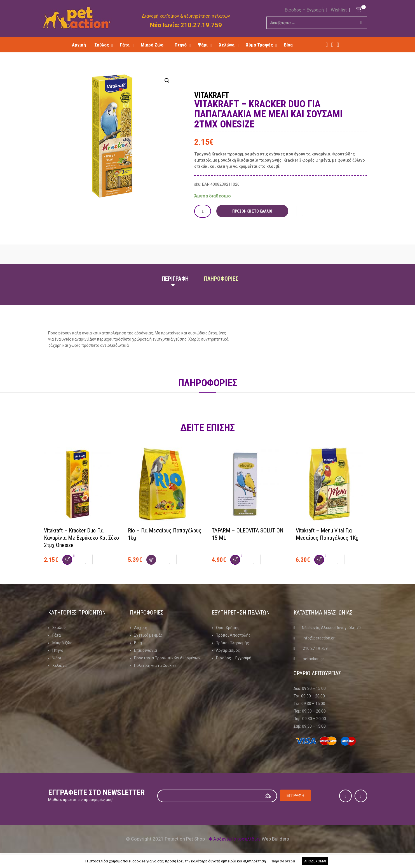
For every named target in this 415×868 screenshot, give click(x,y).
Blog (138, 643)
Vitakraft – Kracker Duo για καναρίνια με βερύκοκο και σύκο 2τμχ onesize (81, 538)
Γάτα (57, 635)
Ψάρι (57, 658)
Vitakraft (212, 95)
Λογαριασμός (228, 650)
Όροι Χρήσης (228, 628)
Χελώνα (59, 665)
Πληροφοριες (221, 279)
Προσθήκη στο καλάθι (252, 211)
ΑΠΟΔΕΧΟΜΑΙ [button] (315, 861)
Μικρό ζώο (62, 643)
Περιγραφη (175, 279)
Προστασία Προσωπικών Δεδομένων (167, 658)
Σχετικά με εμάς (148, 635)
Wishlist (339, 10)
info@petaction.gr (319, 638)
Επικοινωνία (146, 650)
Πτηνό (58, 650)
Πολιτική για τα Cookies (155, 665)
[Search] (361, 23)
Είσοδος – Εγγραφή (304, 10)
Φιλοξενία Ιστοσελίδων (235, 839)
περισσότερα (283, 861)
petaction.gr (313, 659)
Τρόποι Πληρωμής (233, 643)
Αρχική (141, 628)
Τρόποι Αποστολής (233, 635)
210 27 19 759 (315, 648)
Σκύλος (59, 628)
